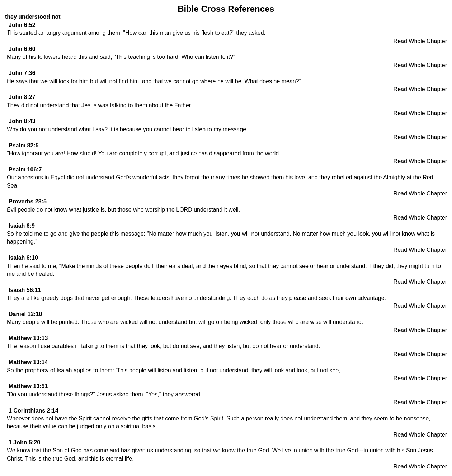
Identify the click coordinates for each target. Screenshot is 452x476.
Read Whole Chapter (420, 41)
